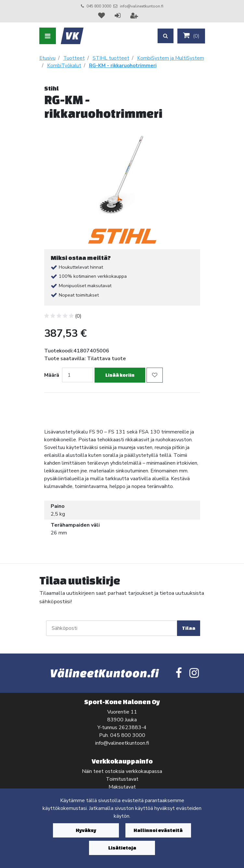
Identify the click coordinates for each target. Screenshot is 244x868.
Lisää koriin (120, 375)
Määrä (52, 375)
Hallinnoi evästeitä (158, 830)
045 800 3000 (99, 6)
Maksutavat (122, 787)
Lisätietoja (122, 848)
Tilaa (189, 628)
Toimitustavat (122, 779)
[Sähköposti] (112, 628)
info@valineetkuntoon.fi (142, 6)
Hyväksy (86, 830)
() (191, 36)
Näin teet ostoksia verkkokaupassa (122, 771)
